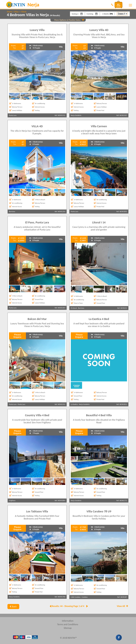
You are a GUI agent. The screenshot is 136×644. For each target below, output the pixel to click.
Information (68, 621)
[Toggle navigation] (130, 5)
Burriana (12, 211)
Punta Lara (13, 115)
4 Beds (24, 12)
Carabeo (85, 597)
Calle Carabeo (76, 597)
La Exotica (74, 404)
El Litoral (74, 308)
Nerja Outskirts (76, 115)
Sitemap (68, 628)
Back (13, 607)
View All (123, 606)
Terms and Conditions (68, 624)
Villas (16, 12)
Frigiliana (12, 500)
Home (9, 12)
